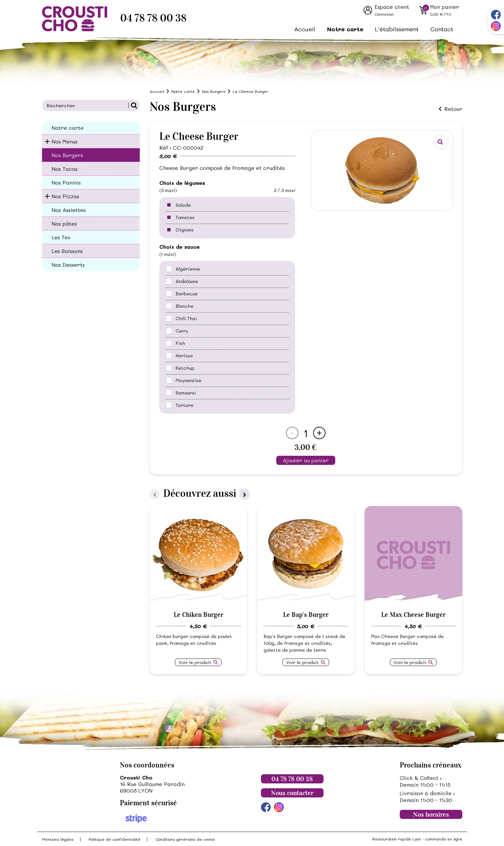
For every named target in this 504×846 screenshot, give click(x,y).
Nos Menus (65, 141)
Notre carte (345, 29)
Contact (442, 29)
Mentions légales (58, 839)
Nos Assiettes (69, 210)
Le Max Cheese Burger (413, 615)
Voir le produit (195, 662)
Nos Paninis (66, 182)
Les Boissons (67, 251)
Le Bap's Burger (306, 615)
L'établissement (397, 29)
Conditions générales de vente (185, 839)
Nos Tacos (65, 169)
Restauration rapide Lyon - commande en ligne (417, 839)
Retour (453, 109)
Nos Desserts (68, 265)
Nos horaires (431, 814)
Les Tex (61, 237)
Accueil (305, 29)
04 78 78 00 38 (153, 18)
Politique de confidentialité (115, 839)
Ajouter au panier (306, 460)
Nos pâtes (64, 223)
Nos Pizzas (65, 196)
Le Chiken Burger (198, 615)
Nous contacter (292, 793)
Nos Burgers (67, 155)
